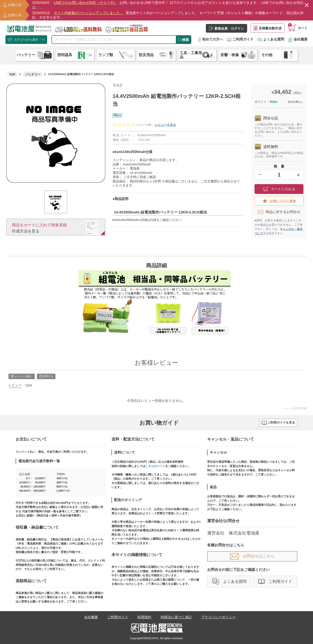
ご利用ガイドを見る (278, 423)
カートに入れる (279, 189)
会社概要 (298, 39)
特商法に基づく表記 (176, 617)
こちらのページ (155, 466)
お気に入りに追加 (279, 201)
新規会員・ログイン (226, 28)
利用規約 (144, 617)
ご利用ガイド (240, 39)
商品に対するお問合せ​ (279, 212)
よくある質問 (271, 39)
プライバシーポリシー (218, 617)
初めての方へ (211, 39)
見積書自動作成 (268, 28)
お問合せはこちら (252, 556)
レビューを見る (165, 125)
